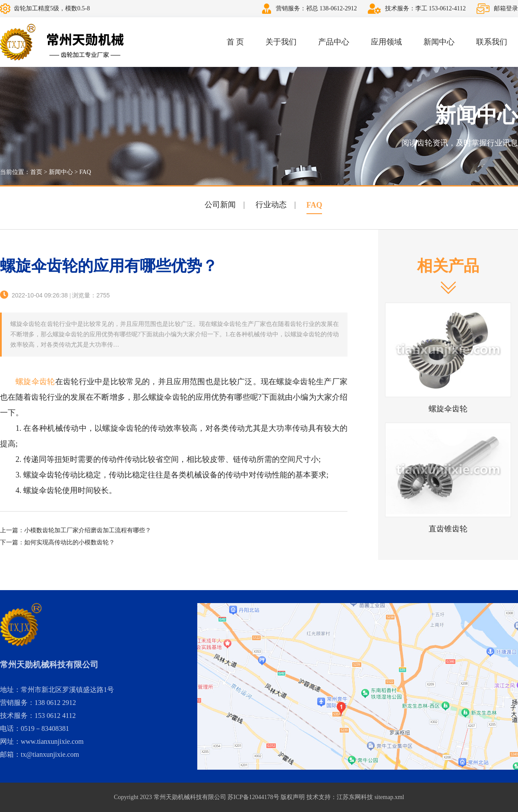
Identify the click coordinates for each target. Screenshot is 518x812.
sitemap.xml (389, 797)
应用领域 (386, 42)
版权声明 (293, 797)
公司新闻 (220, 205)
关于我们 (281, 42)
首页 (36, 172)
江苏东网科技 (355, 797)
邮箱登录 (506, 8)
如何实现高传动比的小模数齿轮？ (69, 542)
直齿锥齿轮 (448, 529)
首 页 (235, 42)
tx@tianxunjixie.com (50, 754)
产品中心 (334, 42)
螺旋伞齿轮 (35, 382)
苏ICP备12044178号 (253, 797)
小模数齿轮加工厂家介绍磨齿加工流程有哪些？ (88, 530)
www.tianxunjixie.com (52, 741)
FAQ (85, 172)
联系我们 (492, 42)
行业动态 (271, 205)
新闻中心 (439, 42)
